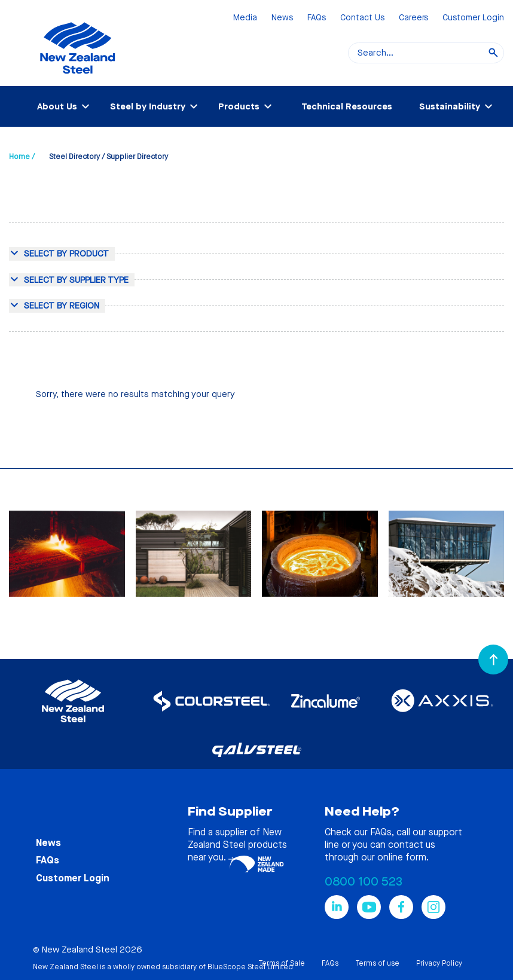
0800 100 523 (364, 882)
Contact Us (362, 18)
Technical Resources (347, 106)
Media (245, 18)
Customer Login (473, 18)
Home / (22, 157)
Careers (413, 18)
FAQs (317, 18)
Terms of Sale (282, 963)
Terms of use (377, 963)
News (282, 18)
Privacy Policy (439, 963)
